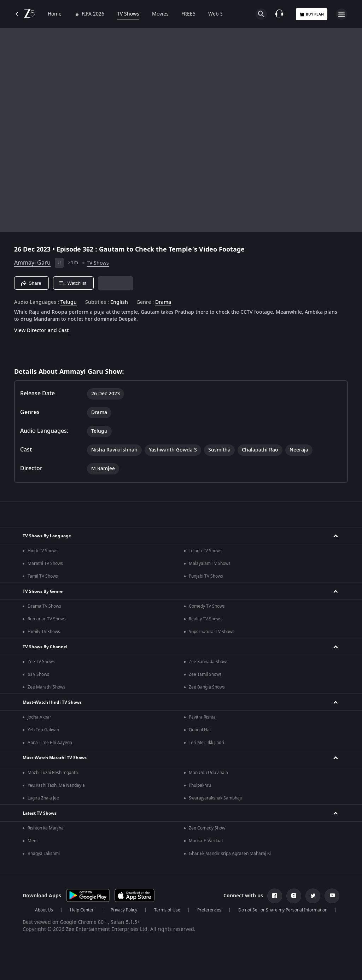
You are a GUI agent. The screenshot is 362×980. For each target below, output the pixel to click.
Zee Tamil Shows (205, 674)
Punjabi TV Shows (206, 576)
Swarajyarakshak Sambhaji (215, 798)
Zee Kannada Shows (209, 662)
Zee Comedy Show (207, 828)
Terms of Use (167, 910)
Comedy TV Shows (207, 606)
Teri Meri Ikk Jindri (206, 743)
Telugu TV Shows (205, 551)
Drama (163, 302)
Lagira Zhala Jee (43, 798)
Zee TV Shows (41, 662)
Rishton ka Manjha (46, 828)
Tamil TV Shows (43, 576)
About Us (44, 910)
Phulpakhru (200, 785)
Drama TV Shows (44, 606)
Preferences (209, 910)
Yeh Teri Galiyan (43, 730)
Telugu (69, 302)
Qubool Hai (200, 730)
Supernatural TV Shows (212, 632)
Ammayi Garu (32, 263)
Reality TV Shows (205, 619)
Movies (160, 14)
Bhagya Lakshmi (44, 854)
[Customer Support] (279, 14)
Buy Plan (312, 14)
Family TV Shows (44, 632)
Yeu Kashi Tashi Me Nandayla (56, 785)
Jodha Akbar (39, 717)
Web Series (221, 14)
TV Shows (128, 14)
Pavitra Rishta (202, 717)
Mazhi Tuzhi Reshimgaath (53, 773)
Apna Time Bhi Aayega (50, 743)
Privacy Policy (124, 910)
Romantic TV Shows (47, 619)
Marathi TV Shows (45, 563)
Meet (33, 841)
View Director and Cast (41, 330)
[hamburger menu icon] (341, 14)
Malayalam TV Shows (210, 563)
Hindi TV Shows (43, 551)
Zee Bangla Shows (207, 687)
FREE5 (188, 14)
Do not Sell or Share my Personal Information (283, 910)
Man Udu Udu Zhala (208, 773)
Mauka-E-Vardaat (206, 841)
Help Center (82, 910)
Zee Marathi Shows (46, 687)
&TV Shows (38, 674)
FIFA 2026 (89, 14)
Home (55, 14)
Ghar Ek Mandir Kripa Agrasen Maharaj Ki (230, 854)
